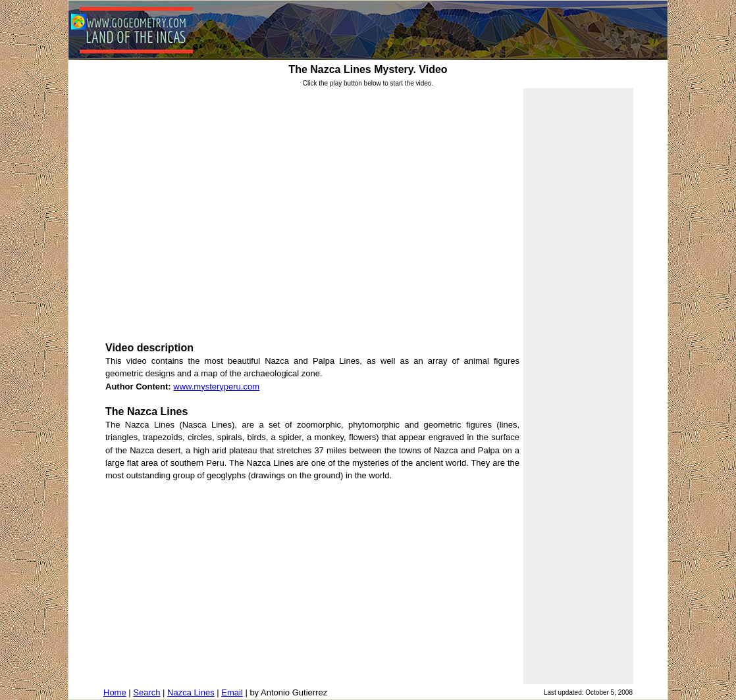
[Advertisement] (312, 582)
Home (115, 692)
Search (146, 692)
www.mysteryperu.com (216, 387)
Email (232, 692)
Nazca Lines (191, 692)
